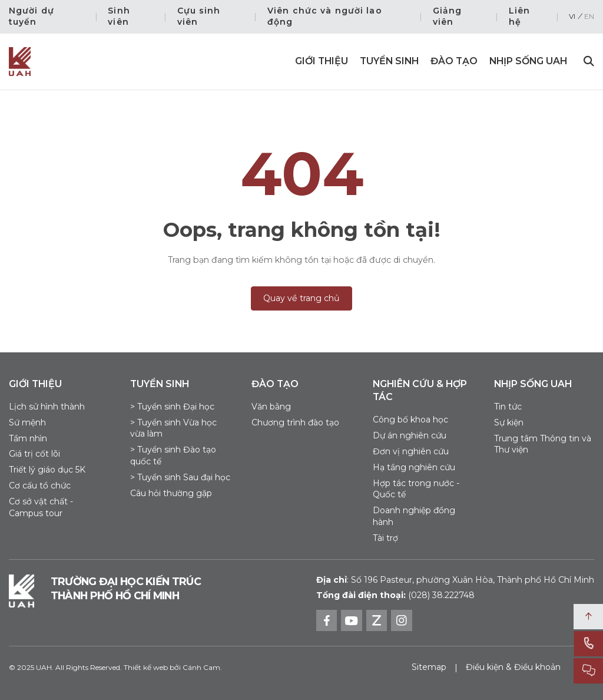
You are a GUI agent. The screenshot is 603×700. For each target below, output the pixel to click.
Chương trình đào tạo (295, 422)
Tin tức (508, 407)
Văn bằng (271, 407)
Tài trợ (385, 538)
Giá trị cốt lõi (34, 454)
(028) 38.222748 (441, 595)
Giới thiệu (322, 61)
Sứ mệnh (27, 422)
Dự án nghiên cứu (410, 435)
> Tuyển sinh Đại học (172, 407)
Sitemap (429, 667)
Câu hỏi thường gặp (171, 493)
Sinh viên (119, 16)
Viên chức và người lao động (325, 16)
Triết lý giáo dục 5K (47, 470)
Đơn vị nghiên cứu (411, 451)
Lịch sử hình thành (47, 407)
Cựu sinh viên (199, 16)
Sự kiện (509, 422)
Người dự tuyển (32, 16)
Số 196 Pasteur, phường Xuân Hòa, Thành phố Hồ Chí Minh (455, 580)
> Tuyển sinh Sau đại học (180, 477)
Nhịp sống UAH (528, 61)
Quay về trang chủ (301, 298)
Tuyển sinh (389, 61)
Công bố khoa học (410, 420)
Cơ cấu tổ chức (40, 486)
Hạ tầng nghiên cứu (414, 467)
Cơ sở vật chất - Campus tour (41, 507)
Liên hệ (519, 16)
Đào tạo (454, 61)
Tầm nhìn (28, 438)
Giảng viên (448, 16)
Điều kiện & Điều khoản (513, 667)
